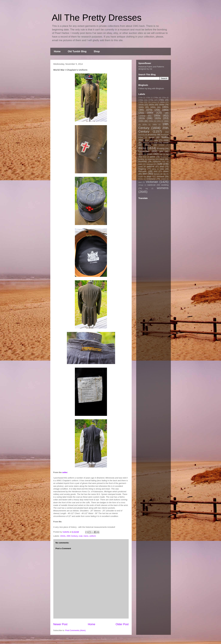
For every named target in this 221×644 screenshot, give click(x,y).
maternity (151, 159)
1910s (63, 536)
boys (147, 140)
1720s (148, 98)
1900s (157, 116)
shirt (156, 171)
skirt (145, 174)
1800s (162, 102)
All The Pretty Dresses (97, 18)
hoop (145, 157)
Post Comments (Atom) (75, 630)
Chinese (146, 143)
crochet (162, 145)
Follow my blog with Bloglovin (151, 88)
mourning (143, 161)
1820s (151, 105)
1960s (166, 121)
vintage (141, 185)
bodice (165, 137)
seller (65, 472)
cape (156, 140)
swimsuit (160, 176)
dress (142, 148)
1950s (159, 121)
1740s (156, 98)
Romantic (143, 171)
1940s (151, 121)
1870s (149, 110)
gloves (141, 154)
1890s (150, 113)
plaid (162, 166)
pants (141, 166)
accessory (152, 135)
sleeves (157, 174)
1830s (162, 105)
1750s (164, 98)
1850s (153, 107)
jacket (153, 157)
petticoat (151, 166)
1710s (141, 98)
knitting (141, 159)
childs (166, 140)
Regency (142, 169)
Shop (97, 51)
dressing (161, 148)
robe (162, 169)
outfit (160, 164)
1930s (141, 121)
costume (148, 145)
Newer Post (60, 624)
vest (140, 182)
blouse (152, 137)
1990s (155, 125)
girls (161, 151)
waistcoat (151, 185)
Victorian (152, 182)
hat (167, 154)
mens (86, 536)
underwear (151, 179)
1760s (141, 100)
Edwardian (144, 151)
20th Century (72, 536)
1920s (158, 118)
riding (154, 169)
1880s (165, 110)
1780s (161, 100)
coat (81, 536)
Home (57, 51)
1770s (151, 100)
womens (163, 188)
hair (161, 154)
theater (141, 179)
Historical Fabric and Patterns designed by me (151, 68)
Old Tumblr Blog (77, 51)
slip (165, 174)
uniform (93, 536)
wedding (165, 185)
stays (149, 176)
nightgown (157, 161)
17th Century (152, 102)
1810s (141, 105)
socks (141, 176)
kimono (163, 157)
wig (147, 188)
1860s (165, 107)
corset (166, 143)
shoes (166, 171)
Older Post (122, 624)
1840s (141, 107)
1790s (141, 102)
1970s (145, 125)
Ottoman (150, 164)
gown (150, 154)
